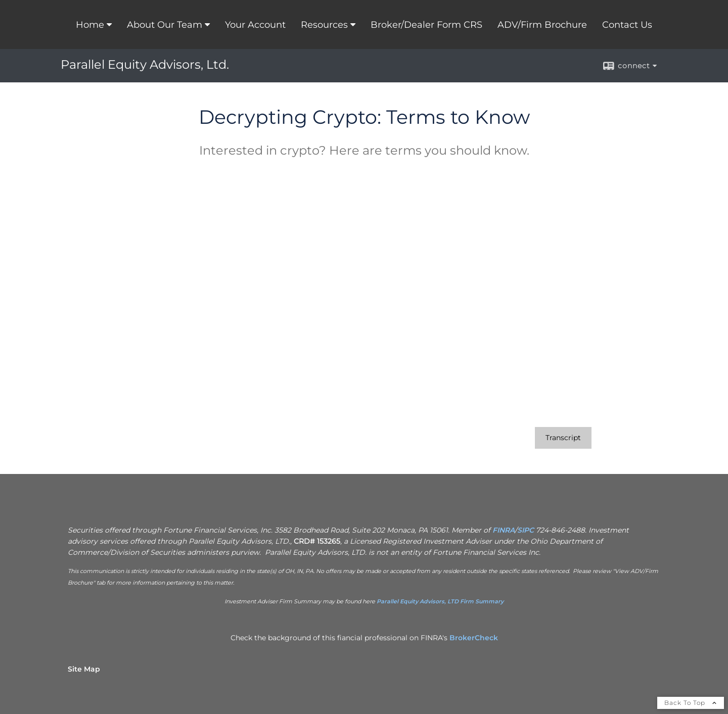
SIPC (526, 530)
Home (90, 25)
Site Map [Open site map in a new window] (84, 669)
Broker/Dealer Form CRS (426, 25)
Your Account (255, 25)
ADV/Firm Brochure (542, 25)
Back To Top (691, 703)
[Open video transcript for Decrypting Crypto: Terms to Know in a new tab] (563, 438)
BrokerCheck (474, 638)
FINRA (504, 530)
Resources (324, 25)
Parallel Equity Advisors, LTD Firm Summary (440, 601)
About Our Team (165, 25)
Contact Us (627, 25)
